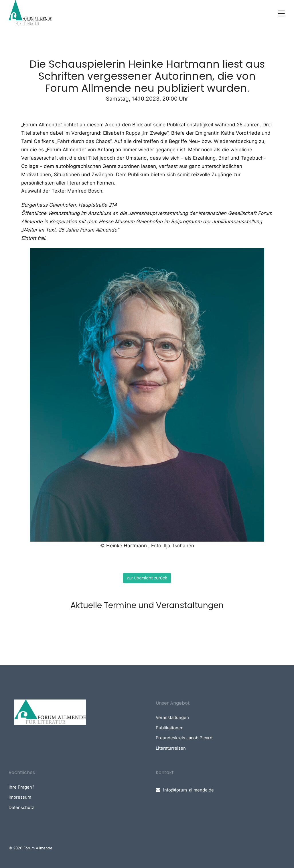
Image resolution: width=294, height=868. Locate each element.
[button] (281, 13)
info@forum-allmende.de (189, 790)
